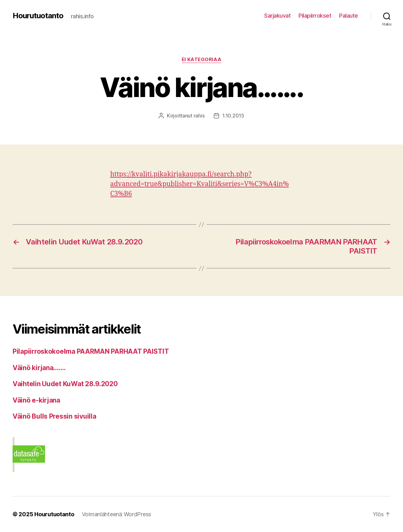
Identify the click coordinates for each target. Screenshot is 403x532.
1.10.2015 (233, 116)
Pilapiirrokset (315, 16)
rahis (199, 116)
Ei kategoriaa (201, 60)
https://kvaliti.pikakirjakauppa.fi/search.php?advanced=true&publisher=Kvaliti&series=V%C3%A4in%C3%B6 (199, 184)
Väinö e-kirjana (36, 400)
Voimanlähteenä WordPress (117, 514)
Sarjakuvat (277, 16)
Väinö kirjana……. (39, 368)
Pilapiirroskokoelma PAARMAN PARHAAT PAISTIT (91, 351)
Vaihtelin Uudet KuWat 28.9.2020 (65, 384)
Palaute (349, 16)
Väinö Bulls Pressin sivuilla (54, 416)
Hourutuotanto (38, 16)
